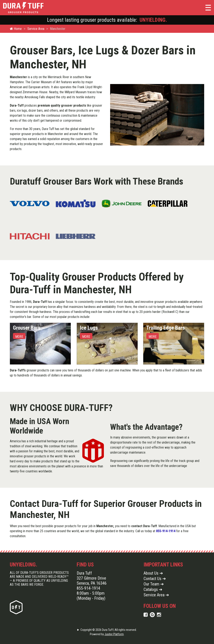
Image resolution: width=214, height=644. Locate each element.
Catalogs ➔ (153, 589)
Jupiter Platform (114, 634)
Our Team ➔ (154, 584)
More (19, 337)
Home (16, 29)
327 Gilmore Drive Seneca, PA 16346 (92, 581)
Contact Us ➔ (155, 579)
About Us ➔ (153, 573)
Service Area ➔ (156, 595)
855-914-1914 (166, 531)
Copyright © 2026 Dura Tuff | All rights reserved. (109, 630)
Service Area (36, 29)
